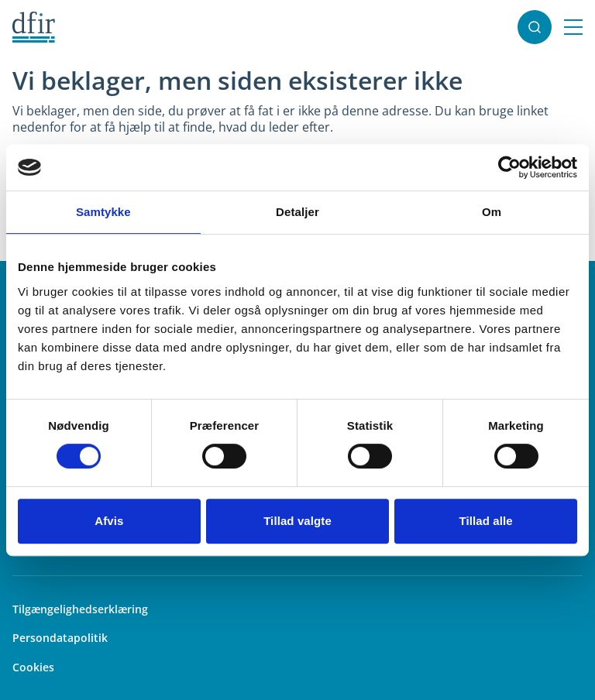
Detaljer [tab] (297, 212)
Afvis (109, 521)
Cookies (33, 667)
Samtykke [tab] (103, 212)
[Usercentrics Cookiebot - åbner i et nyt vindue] (509, 167)
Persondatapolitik (60, 638)
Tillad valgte (297, 521)
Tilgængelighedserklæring (80, 609)
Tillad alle (486, 521)
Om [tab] (492, 212)
